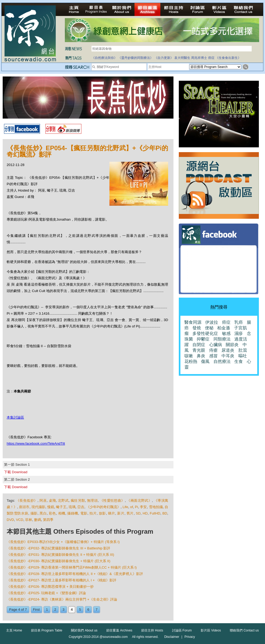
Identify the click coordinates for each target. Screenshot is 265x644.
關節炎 (232, 345)
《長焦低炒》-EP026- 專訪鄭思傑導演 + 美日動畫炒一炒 (50, 587)
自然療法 (222, 361)
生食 (239, 361)
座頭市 (24, 507)
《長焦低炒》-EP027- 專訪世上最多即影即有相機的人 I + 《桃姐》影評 (62, 580)
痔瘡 (213, 350)
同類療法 (222, 339)
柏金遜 (224, 328)
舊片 (130, 513)
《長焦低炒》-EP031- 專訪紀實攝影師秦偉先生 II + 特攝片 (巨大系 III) (60, 555)
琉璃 (72, 507)
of (131, 507)
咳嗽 (189, 356)
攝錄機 (73, 513)
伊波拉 (212, 322)
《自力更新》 (164, 58)
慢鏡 (51, 507)
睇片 (112, 513)
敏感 (226, 333)
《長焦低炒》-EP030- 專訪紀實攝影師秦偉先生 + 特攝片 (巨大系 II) (58, 561)
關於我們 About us (84, 630)
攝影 (34, 513)
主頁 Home (14, 630)
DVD (10, 520)
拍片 (93, 513)
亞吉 (81, 507)
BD (165, 513)
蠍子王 (61, 507)
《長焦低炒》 (27, 501)
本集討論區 (15, 417)
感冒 (213, 356)
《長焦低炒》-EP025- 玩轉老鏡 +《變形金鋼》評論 (46, 593)
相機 (62, 513)
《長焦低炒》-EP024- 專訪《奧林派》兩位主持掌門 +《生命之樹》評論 (62, 599)
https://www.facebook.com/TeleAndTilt (36, 443)
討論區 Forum (182, 630)
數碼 (38, 520)
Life (125, 507)
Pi (137, 507)
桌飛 (52, 501)
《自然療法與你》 (104, 58)
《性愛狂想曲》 (112, 501)
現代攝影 (38, 507)
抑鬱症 (203, 339)
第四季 (48, 520)
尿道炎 (228, 350)
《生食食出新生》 (228, 58)
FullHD (155, 513)
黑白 (43, 513)
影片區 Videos (211, 630)
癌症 (211, 58)
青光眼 (199, 350)
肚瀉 (243, 350)
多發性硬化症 (205, 333)
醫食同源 (193, 322)
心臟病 (216, 345)
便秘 (209, 328)
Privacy (190, 637)
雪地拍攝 (156, 507)
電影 (84, 513)
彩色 (52, 513)
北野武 (63, 501)
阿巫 (43, 501)
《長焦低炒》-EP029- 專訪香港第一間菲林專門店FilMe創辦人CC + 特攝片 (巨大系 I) (72, 567)
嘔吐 (243, 356)
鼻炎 (201, 356)
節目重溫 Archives (119, 630)
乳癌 (239, 322)
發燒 (197, 328)
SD (138, 513)
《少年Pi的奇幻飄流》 (103, 507)
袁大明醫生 (182, 58)
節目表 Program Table (47, 630)
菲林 (29, 520)
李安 (143, 507)
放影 (102, 513)
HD (145, 513)
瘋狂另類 (78, 501)
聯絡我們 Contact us (244, 630)
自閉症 (199, 345)
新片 (121, 513)
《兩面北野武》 (139, 501)
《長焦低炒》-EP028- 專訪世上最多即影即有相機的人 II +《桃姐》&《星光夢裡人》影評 (75, 574)
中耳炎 (228, 356)
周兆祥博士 (199, 58)
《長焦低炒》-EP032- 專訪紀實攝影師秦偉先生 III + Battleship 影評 (58, 548)
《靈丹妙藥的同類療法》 (136, 58)
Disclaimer (172, 637)
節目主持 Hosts (152, 630)
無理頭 (92, 501)
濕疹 (239, 333)
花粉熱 (191, 361)
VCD (20, 520)
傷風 (205, 361)
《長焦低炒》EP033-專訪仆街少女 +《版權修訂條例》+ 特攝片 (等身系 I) (63, 542)
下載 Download (16, 472)
